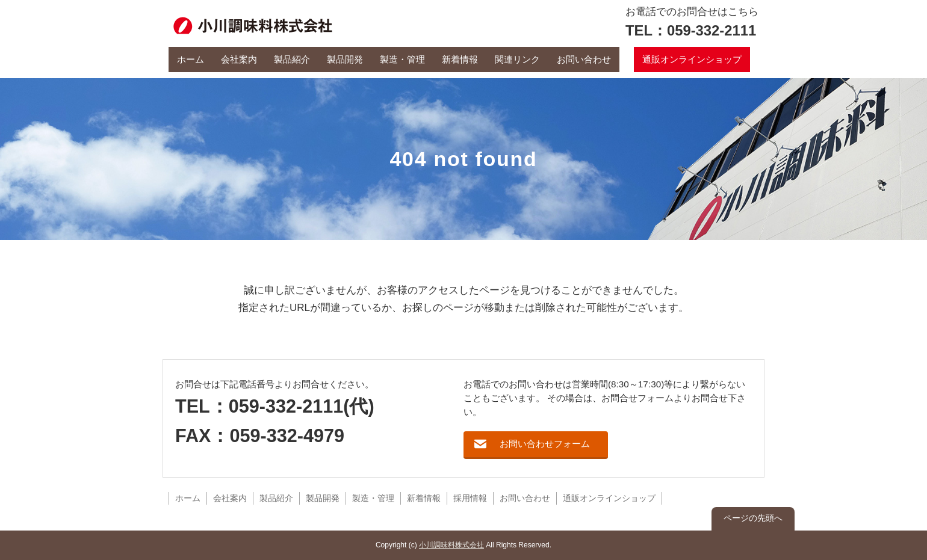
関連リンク (517, 59)
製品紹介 (292, 59)
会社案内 (239, 59)
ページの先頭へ (753, 518)
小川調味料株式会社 (451, 545)
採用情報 (470, 498)
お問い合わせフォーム (545, 444)
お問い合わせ (584, 59)
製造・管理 (402, 59)
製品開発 (345, 59)
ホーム (191, 59)
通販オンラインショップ (692, 59)
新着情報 (460, 59)
